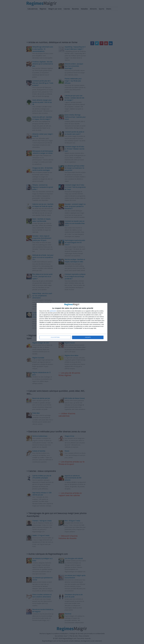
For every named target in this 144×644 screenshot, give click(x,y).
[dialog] (72, 322)
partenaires (53, 311)
